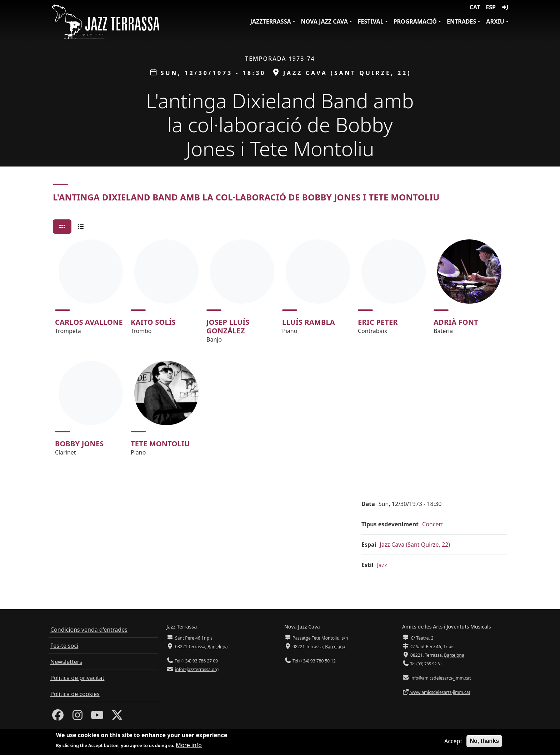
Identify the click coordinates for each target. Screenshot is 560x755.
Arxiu (495, 21)
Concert (433, 524)
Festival (371, 21)
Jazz (382, 565)
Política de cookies (75, 694)
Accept (453, 741)
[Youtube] (97, 717)
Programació (415, 21)
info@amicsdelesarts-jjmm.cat (440, 678)
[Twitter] (117, 717)
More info (189, 745)
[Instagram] (77, 717)
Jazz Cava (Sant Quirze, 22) (415, 545)
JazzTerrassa (271, 21)
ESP (491, 7)
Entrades (461, 21)
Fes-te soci (64, 646)
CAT (475, 7)
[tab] (62, 227)
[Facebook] (58, 717)
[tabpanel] (280, 351)
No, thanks (484, 741)
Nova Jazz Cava (324, 21)
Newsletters (66, 662)
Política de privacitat (77, 678)
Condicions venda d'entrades (89, 630)
